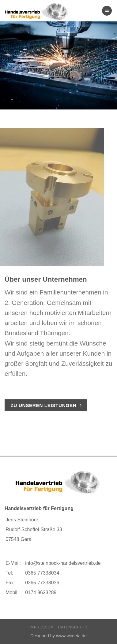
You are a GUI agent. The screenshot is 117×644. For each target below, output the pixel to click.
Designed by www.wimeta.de (58, 636)
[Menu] (107, 11)
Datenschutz (73, 627)
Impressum (42, 627)
